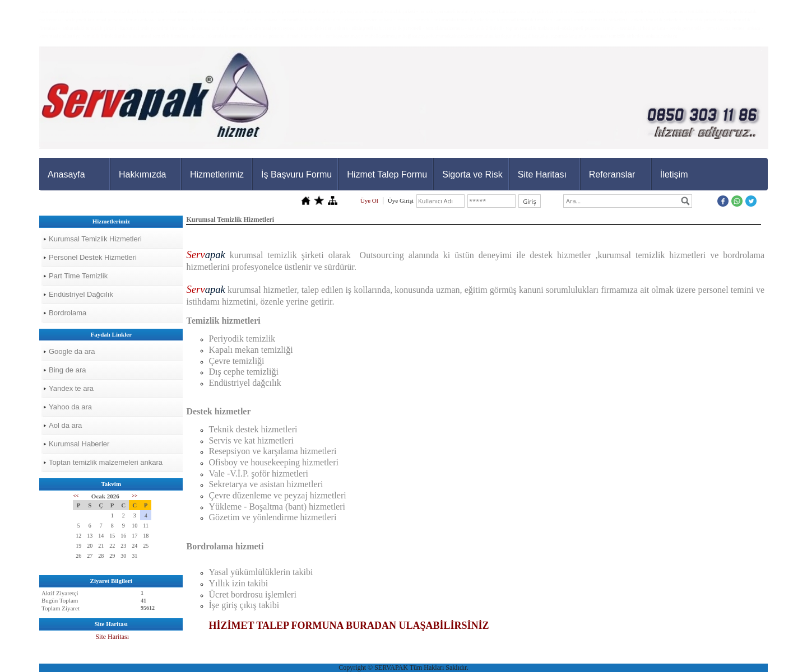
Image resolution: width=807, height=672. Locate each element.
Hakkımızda (142, 174)
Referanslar (612, 174)
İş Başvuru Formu (296, 174)
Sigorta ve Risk (472, 174)
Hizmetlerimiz (217, 174)
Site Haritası (542, 174)
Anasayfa (66, 174)
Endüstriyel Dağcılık (81, 294)
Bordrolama (68, 313)
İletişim (674, 174)
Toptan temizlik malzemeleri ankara (106, 462)
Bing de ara (68, 370)
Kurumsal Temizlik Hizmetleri (95, 239)
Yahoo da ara (70, 407)
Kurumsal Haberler (79, 444)
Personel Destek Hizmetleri (93, 257)
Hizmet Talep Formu (387, 174)
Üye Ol (369, 200)
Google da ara (72, 351)
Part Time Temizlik (78, 276)
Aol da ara (65, 425)
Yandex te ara (71, 388)
